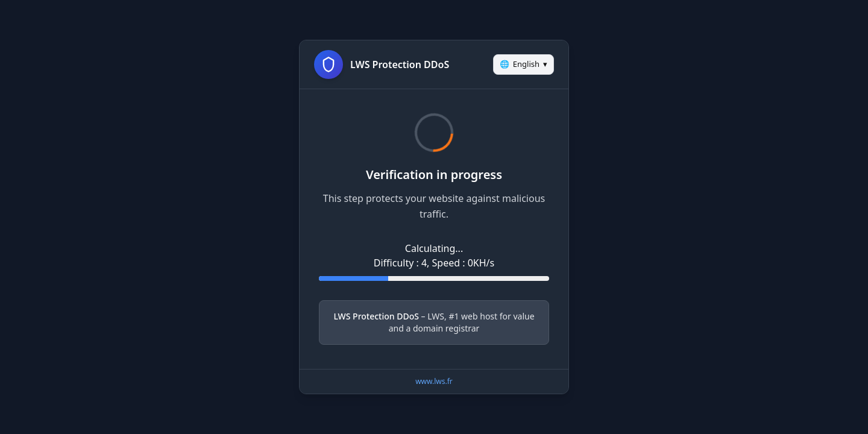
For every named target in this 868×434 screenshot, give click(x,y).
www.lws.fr (434, 381)
